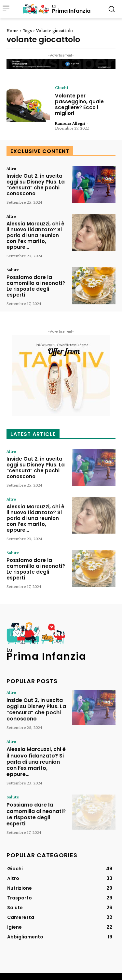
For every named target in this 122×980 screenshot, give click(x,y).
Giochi (61, 87)
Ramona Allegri (70, 123)
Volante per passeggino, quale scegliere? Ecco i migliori (79, 104)
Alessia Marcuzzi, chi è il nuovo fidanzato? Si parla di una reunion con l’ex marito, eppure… (35, 235)
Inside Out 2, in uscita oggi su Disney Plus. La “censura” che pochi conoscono (36, 185)
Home (13, 31)
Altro (11, 168)
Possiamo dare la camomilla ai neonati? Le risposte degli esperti (36, 286)
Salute (13, 270)
